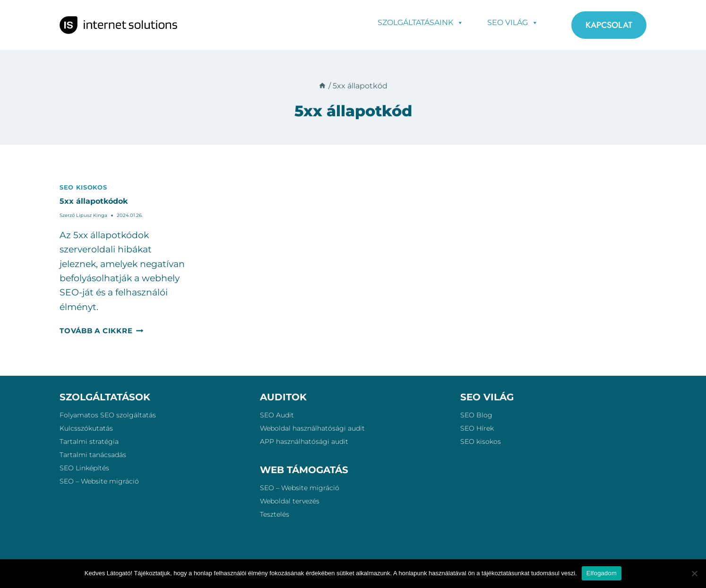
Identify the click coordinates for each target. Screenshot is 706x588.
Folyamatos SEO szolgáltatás (108, 415)
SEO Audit (277, 415)
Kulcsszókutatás (86, 428)
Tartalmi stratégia (89, 441)
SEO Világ (513, 22)
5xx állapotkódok (94, 201)
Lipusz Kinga (92, 215)
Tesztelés (275, 514)
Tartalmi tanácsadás (93, 455)
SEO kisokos (83, 187)
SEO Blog (476, 415)
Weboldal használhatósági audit (312, 428)
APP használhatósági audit (304, 441)
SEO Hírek (477, 428)
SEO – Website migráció (99, 481)
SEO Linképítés (84, 468)
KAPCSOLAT (609, 25)
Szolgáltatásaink (421, 22)
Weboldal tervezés (290, 501)
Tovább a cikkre (101, 331)
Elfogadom (602, 573)
